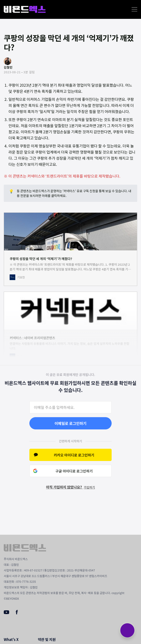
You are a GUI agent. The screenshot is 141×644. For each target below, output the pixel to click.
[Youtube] (6, 613)
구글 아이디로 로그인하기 (74, 471)
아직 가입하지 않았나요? (70, 487)
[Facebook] (17, 613)
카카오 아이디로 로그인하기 (74, 455)
